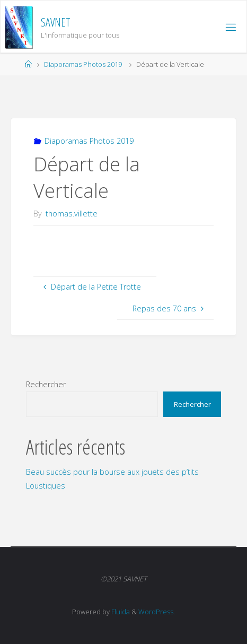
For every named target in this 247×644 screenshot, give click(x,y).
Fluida (120, 612)
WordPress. (157, 612)
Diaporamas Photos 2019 (83, 64)
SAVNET (56, 22)
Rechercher (46, 384)
